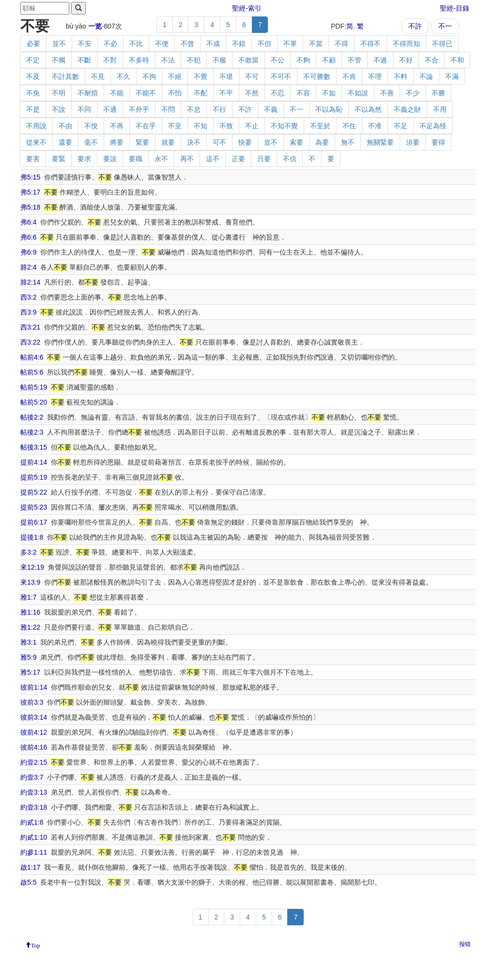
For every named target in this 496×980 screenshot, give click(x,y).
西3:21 (30, 327)
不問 (168, 109)
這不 (213, 159)
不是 (33, 109)
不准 (375, 126)
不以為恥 (329, 109)
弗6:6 (28, 237)
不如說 (358, 93)
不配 (201, 93)
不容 (303, 93)
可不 (219, 142)
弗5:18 (30, 207)
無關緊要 (380, 142)
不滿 (452, 76)
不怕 (175, 93)
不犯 (194, 60)
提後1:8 (32, 537)
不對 (110, 60)
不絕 (175, 76)
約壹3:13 (34, 792)
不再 (117, 126)
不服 (219, 60)
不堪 (226, 76)
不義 (271, 109)
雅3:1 (28, 642)
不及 (33, 76)
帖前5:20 (34, 402)
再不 (187, 159)
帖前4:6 (32, 357)
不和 (457, 60)
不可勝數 (317, 76)
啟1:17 (30, 867)
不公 (278, 60)
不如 (329, 93)
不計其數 (65, 76)
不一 (445, 26)
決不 (194, 142)
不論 (426, 76)
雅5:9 (28, 657)
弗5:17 (30, 192)
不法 (168, 60)
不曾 (187, 44)
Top (36, 945)
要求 (84, 159)
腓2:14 (30, 282)
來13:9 (30, 582)
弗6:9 (28, 252)
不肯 (349, 76)
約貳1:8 (32, 822)
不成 (213, 44)
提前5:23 (34, 507)
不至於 (320, 126)
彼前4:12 (34, 732)
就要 (168, 142)
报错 (465, 944)
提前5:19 (34, 477)
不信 (290, 159)
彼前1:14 (34, 687)
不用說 (36, 126)
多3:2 (28, 552)
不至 (175, 126)
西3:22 (30, 342)
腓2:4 (28, 267)
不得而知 (406, 44)
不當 (316, 44)
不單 (290, 44)
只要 (264, 159)
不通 (110, 109)
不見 (98, 76)
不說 (59, 109)
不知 (201, 126)
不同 (84, 109)
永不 (161, 159)
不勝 (438, 93)
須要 (413, 142)
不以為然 (368, 109)
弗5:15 (30, 177)
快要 (245, 142)
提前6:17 (34, 522)
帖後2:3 (32, 432)
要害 (33, 159)
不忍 (278, 93)
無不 (348, 142)
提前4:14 (34, 462)
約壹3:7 (32, 777)
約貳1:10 (34, 837)
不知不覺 (284, 126)
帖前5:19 (34, 387)
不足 (401, 126)
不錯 (239, 44)
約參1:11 (34, 852)
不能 (117, 93)
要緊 (59, 159)
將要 (117, 142)
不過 (380, 60)
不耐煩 (88, 93)
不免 (33, 93)
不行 (219, 109)
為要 (322, 142)
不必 (110, 44)
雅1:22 (30, 627)
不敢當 (248, 60)
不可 (252, 76)
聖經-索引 (247, 8)
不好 (406, 60)
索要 (296, 142)
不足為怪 (433, 126)
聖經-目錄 (455, 8)
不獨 (59, 60)
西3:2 (28, 297)
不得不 (371, 44)
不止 (252, 126)
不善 (387, 93)
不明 (59, 93)
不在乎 (146, 126)
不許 (415, 26)
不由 (65, 126)
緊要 (142, 142)
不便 (162, 44)
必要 (33, 44)
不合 (432, 60)
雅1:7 (28, 597)
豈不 (271, 142)
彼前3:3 (32, 702)
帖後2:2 (32, 417)
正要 (238, 159)
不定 (33, 60)
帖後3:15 (34, 447)
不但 (264, 44)
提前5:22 (34, 492)
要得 (438, 142)
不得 (341, 44)
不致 (226, 126)
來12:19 (32, 567)
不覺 (201, 76)
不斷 (84, 60)
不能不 (146, 93)
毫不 (91, 142)
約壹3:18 (34, 807)
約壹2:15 (34, 762)
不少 (413, 93)
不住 (349, 126)
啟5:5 (28, 882)
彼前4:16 (34, 747)
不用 (440, 109)
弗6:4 (28, 222)
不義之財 (407, 109)
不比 (136, 44)
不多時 (139, 60)
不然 (252, 93)
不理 (375, 76)
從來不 (36, 142)
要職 (136, 159)
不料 (401, 76)
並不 (59, 44)
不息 (194, 109)
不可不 (281, 76)
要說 (110, 159)
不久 (124, 76)
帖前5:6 (32, 372)
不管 (355, 60)
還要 (65, 142)
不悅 (91, 126)
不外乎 (139, 109)
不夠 (303, 60)
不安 (85, 44)
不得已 (442, 44)
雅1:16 (30, 612)
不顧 (329, 60)
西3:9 (28, 312)
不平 (226, 93)
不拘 (149, 76)
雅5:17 (30, 672)
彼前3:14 (34, 717)
